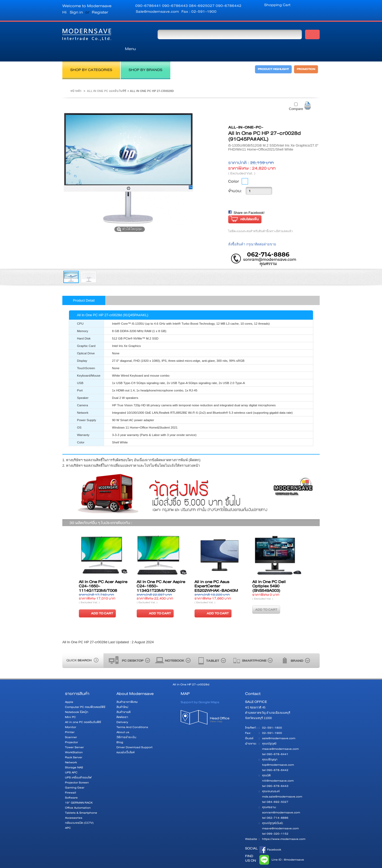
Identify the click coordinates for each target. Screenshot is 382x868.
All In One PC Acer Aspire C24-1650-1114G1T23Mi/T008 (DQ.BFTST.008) (103, 577)
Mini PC (70, 705)
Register (100, 12)
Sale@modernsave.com (157, 11)
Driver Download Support (134, 735)
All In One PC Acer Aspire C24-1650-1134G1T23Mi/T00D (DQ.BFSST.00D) (161, 577)
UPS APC (71, 761)
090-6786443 (175, 6)
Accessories (74, 806)
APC (68, 816)
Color (234, 169)
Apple (69, 690)
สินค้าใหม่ (122, 695)
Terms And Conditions (132, 715)
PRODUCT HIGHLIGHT (269, 59)
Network (71, 750)
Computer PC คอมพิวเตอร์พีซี (85, 695)
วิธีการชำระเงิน (126, 725)
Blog (120, 730)
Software (71, 786)
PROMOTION (307, 59)
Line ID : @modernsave (281, 848)
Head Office (225, 709)
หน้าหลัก (76, 79)
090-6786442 (229, 6)
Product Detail (84, 288)
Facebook (270, 838)
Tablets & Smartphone (81, 801)
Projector (71, 730)
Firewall (71, 781)
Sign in (76, 12)
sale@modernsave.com (279, 726)
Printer (70, 720)
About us (123, 720)
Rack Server (74, 745)
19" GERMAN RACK (79, 791)
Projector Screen (77, 771)
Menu (134, 34)
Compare (296, 97)
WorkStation (74, 740)
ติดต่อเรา (122, 705)
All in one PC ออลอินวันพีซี (106, 79)
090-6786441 (149, 6)
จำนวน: (235, 179)
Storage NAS (74, 755)
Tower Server (74, 735)
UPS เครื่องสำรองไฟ (78, 766)
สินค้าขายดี (123, 700)
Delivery (122, 710)
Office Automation (78, 796)
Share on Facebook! (249, 201)
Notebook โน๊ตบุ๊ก (77, 700)
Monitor (71, 715)
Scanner (71, 725)
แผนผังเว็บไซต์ (125, 740)
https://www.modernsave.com (284, 827)
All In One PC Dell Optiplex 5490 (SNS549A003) (269, 574)
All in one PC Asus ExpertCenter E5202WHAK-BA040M (216, 574)
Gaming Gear (75, 776)
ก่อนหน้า (70, 569)
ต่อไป (312, 569)
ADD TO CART (97, 601)
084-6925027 (202, 6)
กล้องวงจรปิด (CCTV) (79, 811)
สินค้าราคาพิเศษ (127, 690)
